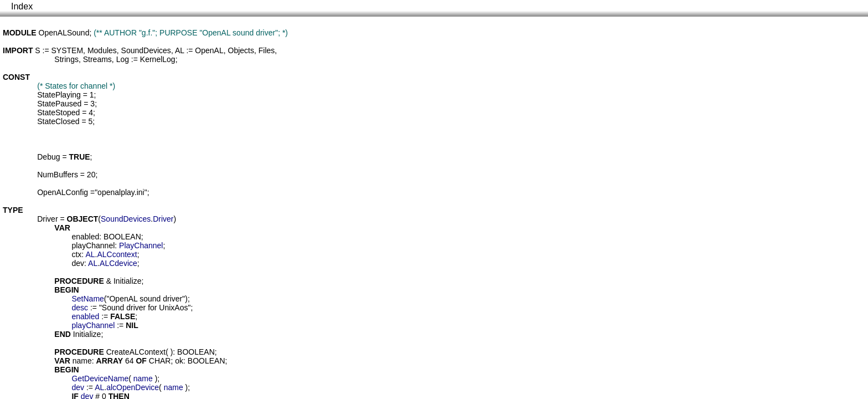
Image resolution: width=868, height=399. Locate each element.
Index (22, 6)
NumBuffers (58, 175)
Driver (47, 219)
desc (80, 308)
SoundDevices (146, 50)
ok (179, 361)
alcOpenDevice (133, 387)
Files (267, 50)
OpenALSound (64, 33)
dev (78, 263)
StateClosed (58, 121)
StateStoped (58, 112)
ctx (76, 254)
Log (123, 59)
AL (180, 50)
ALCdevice (118, 263)
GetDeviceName (100, 378)
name (82, 361)
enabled (85, 237)
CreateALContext (136, 352)
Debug (48, 157)
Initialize (128, 281)
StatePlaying (59, 95)
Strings (66, 59)
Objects (241, 50)
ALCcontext (117, 254)
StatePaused (59, 104)
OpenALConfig (63, 192)
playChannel (93, 245)
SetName (87, 299)
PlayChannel (141, 245)
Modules (102, 50)
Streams (97, 59)
